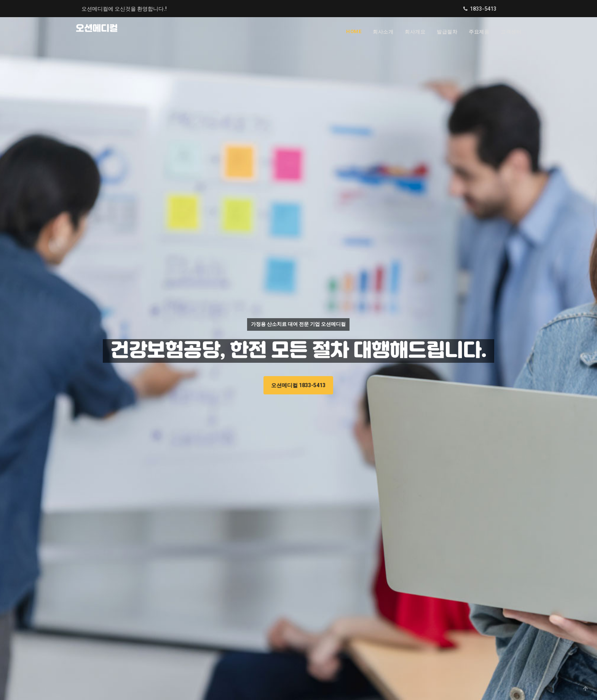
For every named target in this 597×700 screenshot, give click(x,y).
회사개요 (415, 32)
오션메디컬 (97, 29)
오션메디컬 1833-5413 (298, 385)
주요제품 (479, 32)
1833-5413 (483, 9)
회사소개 (383, 32)
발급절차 (447, 32)
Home (354, 31)
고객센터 (511, 32)
